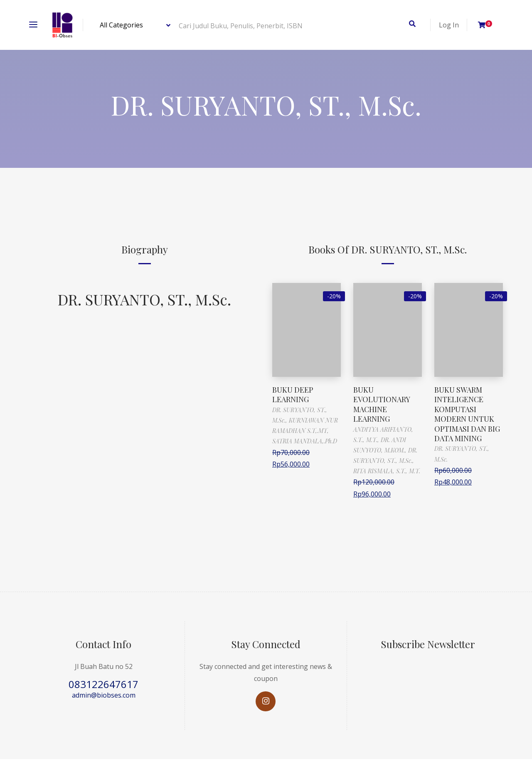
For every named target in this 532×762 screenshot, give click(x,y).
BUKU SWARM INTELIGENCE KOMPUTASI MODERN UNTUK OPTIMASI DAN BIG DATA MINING (467, 414)
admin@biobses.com (104, 695)
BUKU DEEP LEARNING (293, 395)
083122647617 (103, 684)
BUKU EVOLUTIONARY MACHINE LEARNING (382, 404)
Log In (449, 25)
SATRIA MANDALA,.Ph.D (305, 441)
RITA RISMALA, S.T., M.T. (387, 471)
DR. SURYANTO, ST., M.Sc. (144, 299)
